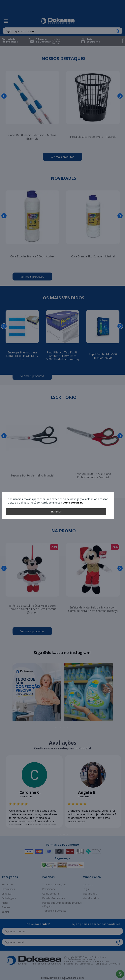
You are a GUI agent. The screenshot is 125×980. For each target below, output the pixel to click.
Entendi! (56, 511)
